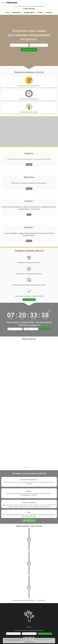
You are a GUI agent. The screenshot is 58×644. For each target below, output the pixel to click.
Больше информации (29, 642)
